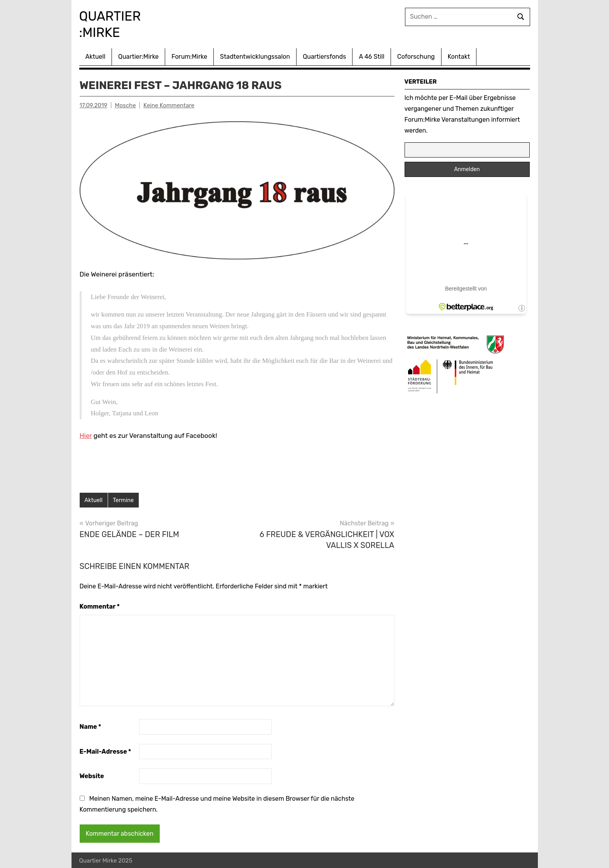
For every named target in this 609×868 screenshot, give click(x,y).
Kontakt (459, 55)
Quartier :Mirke (119, 23)
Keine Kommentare (169, 104)
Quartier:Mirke (138, 55)
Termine (124, 499)
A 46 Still (372, 55)
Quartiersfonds (324, 55)
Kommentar (100, 605)
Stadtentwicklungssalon (255, 55)
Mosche (126, 104)
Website (92, 775)
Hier (86, 434)
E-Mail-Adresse (106, 750)
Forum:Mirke (189, 55)
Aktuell (96, 55)
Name (91, 725)
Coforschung (416, 55)
